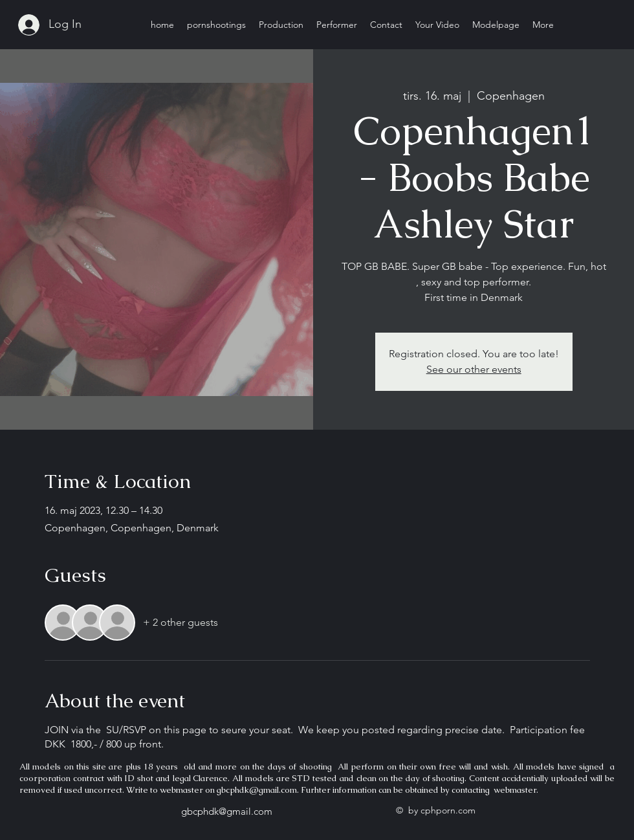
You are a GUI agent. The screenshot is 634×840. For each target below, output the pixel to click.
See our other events (474, 369)
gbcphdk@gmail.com (257, 790)
